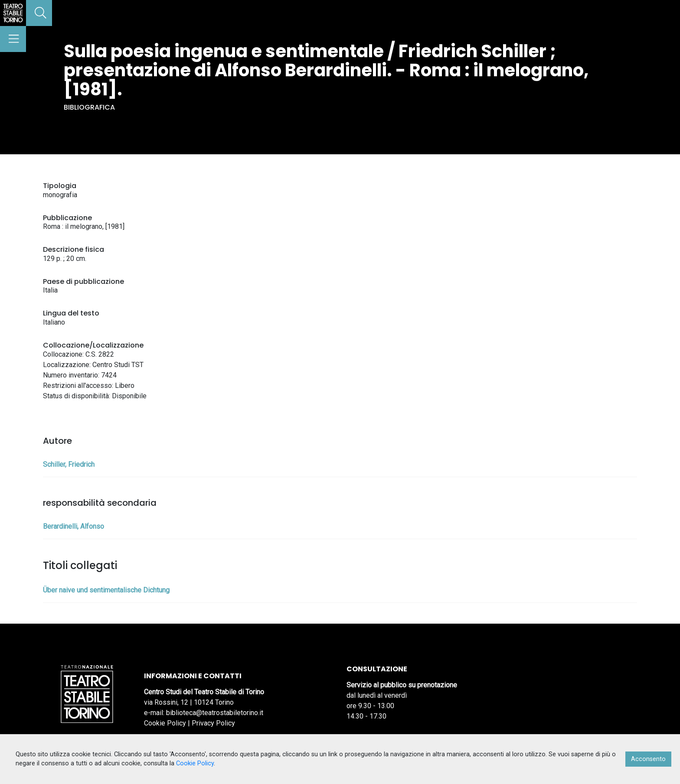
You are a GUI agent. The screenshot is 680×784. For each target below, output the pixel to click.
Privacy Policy (213, 723)
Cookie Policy (165, 723)
